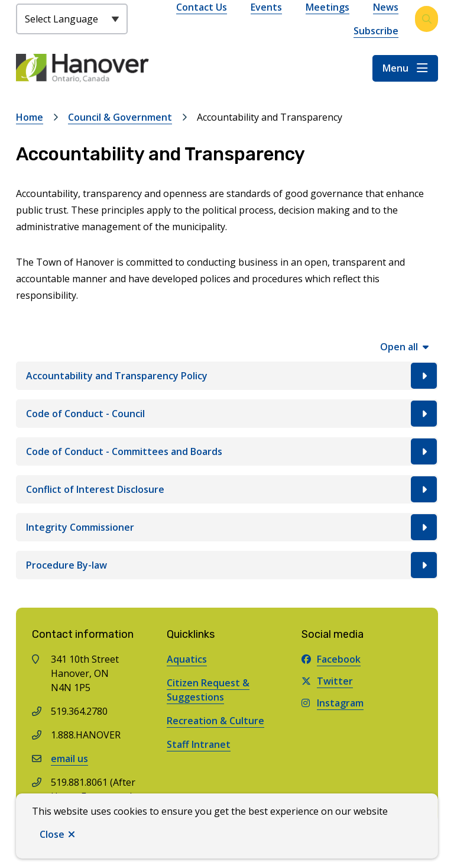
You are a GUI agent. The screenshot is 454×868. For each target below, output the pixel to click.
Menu (395, 68)
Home (30, 117)
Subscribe (376, 31)
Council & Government (120, 117)
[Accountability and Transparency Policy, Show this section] (227, 376)
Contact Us (202, 7)
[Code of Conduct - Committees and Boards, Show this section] (227, 451)
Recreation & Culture (215, 721)
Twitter (327, 681)
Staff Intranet (199, 744)
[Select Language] (72, 19)
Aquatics (187, 659)
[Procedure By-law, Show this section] (227, 565)
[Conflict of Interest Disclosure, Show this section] (227, 489)
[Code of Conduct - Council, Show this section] (227, 414)
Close (52, 834)
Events (266, 7)
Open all (399, 347)
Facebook (331, 659)
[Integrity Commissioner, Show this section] (227, 527)
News (386, 7)
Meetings (327, 7)
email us (69, 759)
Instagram (333, 703)
